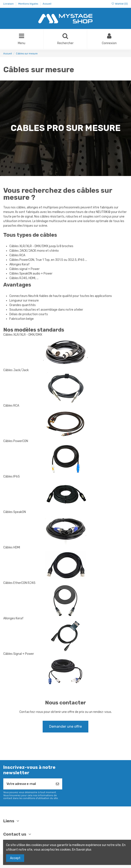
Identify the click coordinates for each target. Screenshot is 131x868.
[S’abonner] (57, 784)
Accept (15, 858)
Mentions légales (29, 4)
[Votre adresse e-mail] (28, 784)
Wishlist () (120, 4)
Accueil (47, 4)
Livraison (9, 4)
